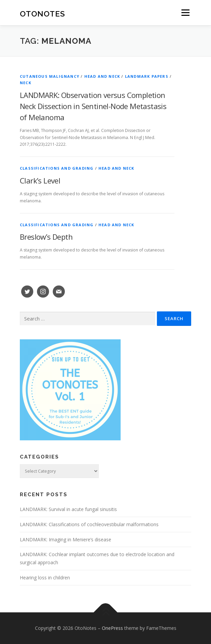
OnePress (112, 628)
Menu (185, 13)
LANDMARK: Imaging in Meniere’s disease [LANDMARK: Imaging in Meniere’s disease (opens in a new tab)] (66, 539)
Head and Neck (102, 76)
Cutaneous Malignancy (50, 76)
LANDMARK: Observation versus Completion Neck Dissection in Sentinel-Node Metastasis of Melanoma (93, 106)
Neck (26, 83)
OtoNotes (43, 13)
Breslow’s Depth (46, 237)
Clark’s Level (40, 180)
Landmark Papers (147, 76)
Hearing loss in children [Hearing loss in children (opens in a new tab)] (45, 578)
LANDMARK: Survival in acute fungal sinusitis (68, 509)
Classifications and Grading (57, 168)
